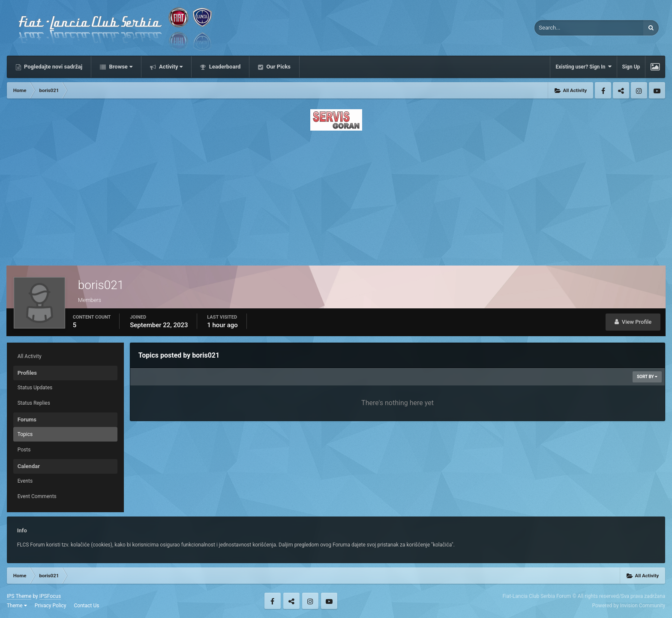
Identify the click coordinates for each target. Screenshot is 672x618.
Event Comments (37, 496)
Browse (120, 67)
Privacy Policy (51, 606)
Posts (24, 450)
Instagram (639, 90)
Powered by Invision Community (629, 606)
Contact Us (87, 606)
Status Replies (34, 403)
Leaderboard (224, 67)
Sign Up (631, 67)
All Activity (30, 356)
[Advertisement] (336, 196)
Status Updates (35, 388)
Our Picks (278, 67)
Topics (25, 434)
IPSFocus (50, 596)
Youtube (657, 90)
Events (25, 481)
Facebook (603, 90)
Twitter (621, 90)
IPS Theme (19, 596)
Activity (170, 67)
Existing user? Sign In (583, 67)
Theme (17, 606)
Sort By (647, 377)
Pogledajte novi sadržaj (53, 67)
